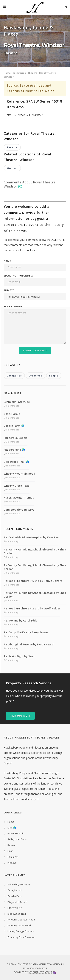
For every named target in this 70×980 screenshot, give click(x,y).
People (54, 376)
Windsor (12, 168)
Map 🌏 (12, 828)
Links (10, 851)
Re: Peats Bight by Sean (19, 656)
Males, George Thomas (19, 498)
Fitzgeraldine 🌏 (14, 450)
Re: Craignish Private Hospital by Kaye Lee (31, 537)
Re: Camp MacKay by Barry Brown (26, 632)
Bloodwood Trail (17, 914)
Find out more (20, 716)
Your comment (14, 306)
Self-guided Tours (18, 839)
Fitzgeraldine (15, 908)
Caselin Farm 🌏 (14, 426)
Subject (9, 290)
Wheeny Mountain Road (19, 474)
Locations (35, 376)
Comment (13, 857)
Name (7, 261)
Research (13, 845)
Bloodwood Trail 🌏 (16, 462)
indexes (12, 863)
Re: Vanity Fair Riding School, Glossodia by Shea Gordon (35, 551)
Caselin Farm (15, 896)
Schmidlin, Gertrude (17, 402)
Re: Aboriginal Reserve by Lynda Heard (29, 644)
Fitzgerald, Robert (16, 438)
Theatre (32, 73)
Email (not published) (18, 276)
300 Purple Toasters (40, 972)
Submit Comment (35, 350)
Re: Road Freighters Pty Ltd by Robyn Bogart (33, 581)
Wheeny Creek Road (17, 486)
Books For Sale (16, 833)
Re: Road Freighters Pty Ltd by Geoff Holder (32, 608)
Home (7, 73)
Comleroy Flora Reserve (19, 510)
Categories (19, 73)
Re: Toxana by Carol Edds (20, 620)
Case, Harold (12, 414)
